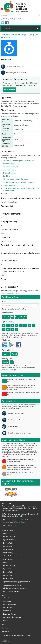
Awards (6, 620)
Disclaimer (5, 632)
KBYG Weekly (8, 553)
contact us (11, 291)
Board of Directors (9, 604)
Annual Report (8, 608)
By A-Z (6, 533)
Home (4, 624)
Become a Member (10, 614)
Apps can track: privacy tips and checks (17, 582)
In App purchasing (9, 170)
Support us (7, 611)
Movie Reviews (8, 531)
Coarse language (9, 185)
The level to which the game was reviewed (18, 161)
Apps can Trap (7, 370)
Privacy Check (8, 578)
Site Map (5, 628)
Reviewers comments (11, 167)
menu (22, 29)
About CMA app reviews (11, 591)
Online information (10, 173)
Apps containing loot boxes (12, 585)
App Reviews (7, 560)
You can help (20, 522)
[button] (21, 29)
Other (5, 194)
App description (8, 164)
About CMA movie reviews (12, 556)
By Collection (8, 546)
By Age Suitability (9, 537)
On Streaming (8, 549)
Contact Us (7, 601)
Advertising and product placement (15, 179)
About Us (6, 598)
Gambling (6, 176)
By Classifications (9, 540)
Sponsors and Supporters (12, 617)
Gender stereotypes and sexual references (18, 182)
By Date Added (8, 543)
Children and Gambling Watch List (15, 588)
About (4, 595)
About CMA (7, 503)
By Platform (7, 569)
